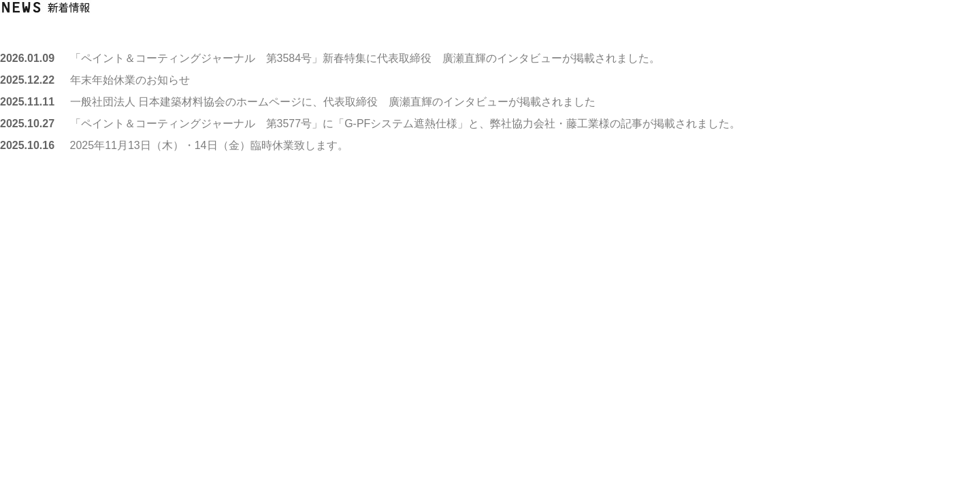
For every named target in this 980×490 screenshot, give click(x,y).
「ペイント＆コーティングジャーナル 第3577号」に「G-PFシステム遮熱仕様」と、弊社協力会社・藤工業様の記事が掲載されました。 (406, 124)
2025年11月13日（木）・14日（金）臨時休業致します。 (209, 145)
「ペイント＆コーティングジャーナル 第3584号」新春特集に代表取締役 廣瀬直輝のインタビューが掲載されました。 (365, 58)
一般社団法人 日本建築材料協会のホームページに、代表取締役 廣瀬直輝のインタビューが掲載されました (333, 102)
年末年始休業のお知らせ (130, 80)
